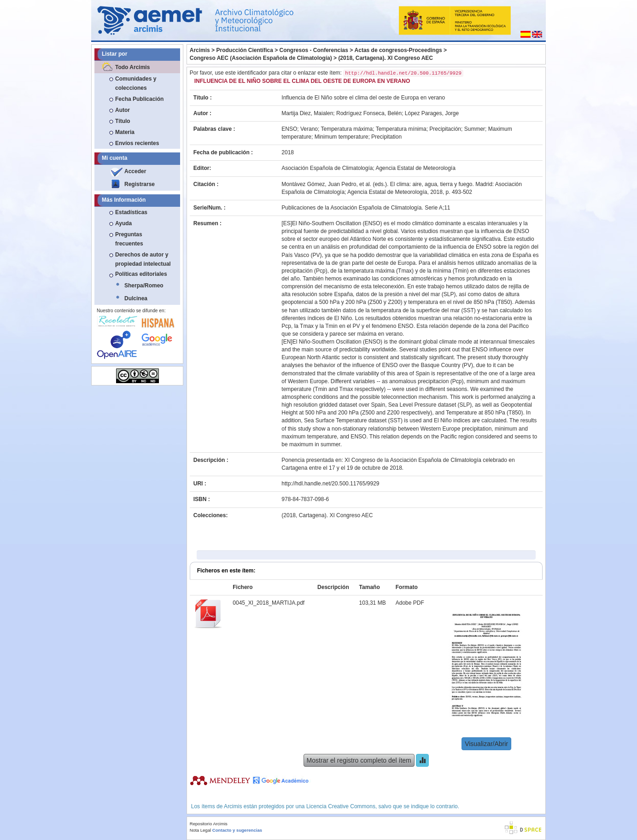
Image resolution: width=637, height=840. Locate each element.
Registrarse (140, 184)
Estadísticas (131, 212)
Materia (125, 132)
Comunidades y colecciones (136, 83)
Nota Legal (200, 830)
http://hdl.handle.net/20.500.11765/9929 (330, 484)
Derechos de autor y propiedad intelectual (143, 259)
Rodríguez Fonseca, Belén (369, 113)
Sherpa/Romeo (144, 286)
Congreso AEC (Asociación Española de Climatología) (261, 58)
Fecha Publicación (139, 99)
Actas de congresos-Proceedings (398, 50)
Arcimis (200, 50)
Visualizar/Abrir (486, 744)
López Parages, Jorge (432, 113)
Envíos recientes (137, 143)
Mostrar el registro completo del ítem (359, 760)
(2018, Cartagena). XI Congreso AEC (386, 58)
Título (123, 121)
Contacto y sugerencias (237, 830)
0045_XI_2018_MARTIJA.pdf (269, 603)
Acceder (135, 171)
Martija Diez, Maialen (307, 113)
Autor (123, 110)
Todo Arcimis (132, 67)
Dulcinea (136, 298)
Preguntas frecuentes (129, 239)
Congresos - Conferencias (314, 50)
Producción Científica (244, 50)
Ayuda (123, 223)
